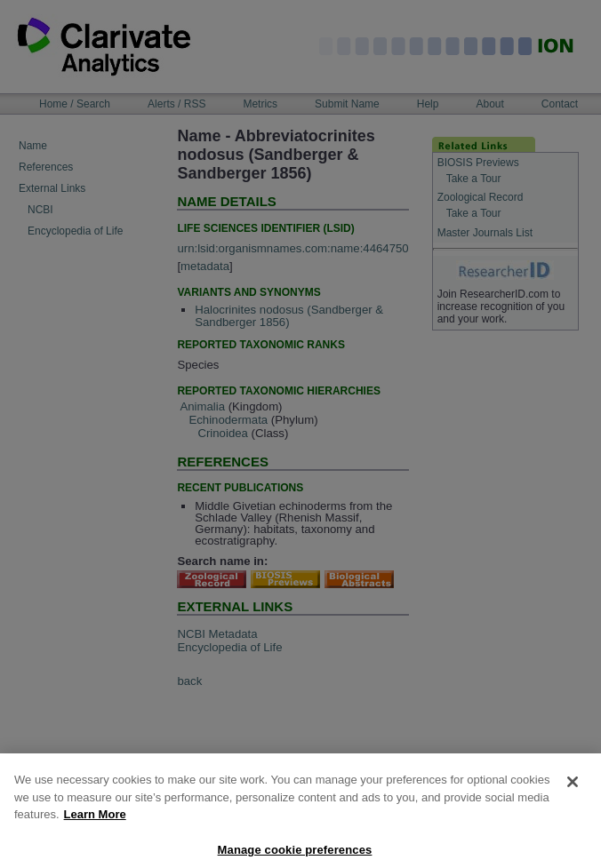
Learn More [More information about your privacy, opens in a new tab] (95, 822)
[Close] (573, 790)
